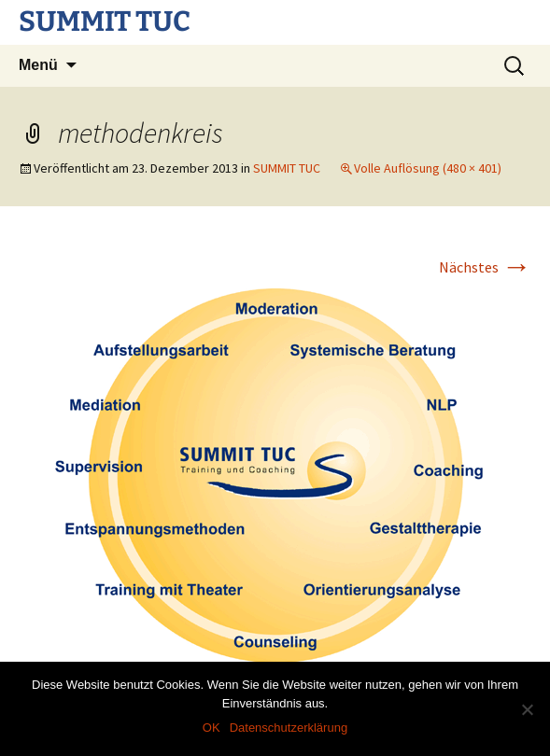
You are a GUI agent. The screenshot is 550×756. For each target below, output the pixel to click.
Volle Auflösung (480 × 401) (428, 168)
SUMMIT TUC (287, 168)
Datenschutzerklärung (289, 728)
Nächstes (485, 267)
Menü (38, 65)
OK (212, 728)
